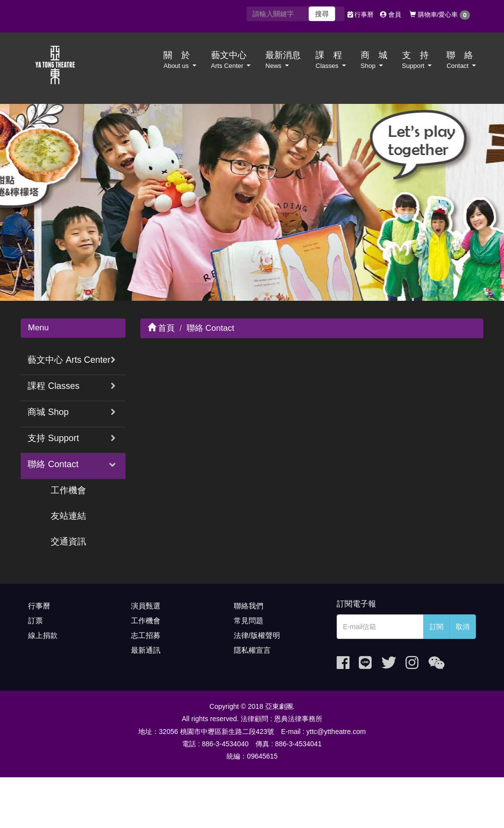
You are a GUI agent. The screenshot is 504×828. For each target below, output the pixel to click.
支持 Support (53, 438)
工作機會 (68, 490)
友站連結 (68, 516)
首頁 (161, 328)
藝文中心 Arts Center (69, 360)
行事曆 (361, 15)
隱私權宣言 (252, 650)
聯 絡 (461, 60)
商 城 (374, 60)
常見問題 (249, 621)
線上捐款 (43, 635)
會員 (391, 15)
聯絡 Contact (53, 464)
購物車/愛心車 (440, 15)
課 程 (331, 60)
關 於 (180, 60)
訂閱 (437, 627)
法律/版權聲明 (257, 635)
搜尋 (322, 14)
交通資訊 (68, 541)
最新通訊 (146, 650)
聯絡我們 (249, 606)
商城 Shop (48, 412)
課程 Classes (53, 386)
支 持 (417, 60)
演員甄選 (146, 606)
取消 (463, 627)
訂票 (35, 621)
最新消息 (283, 60)
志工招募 (146, 635)
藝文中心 (231, 60)
